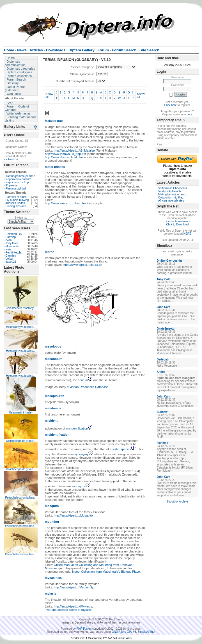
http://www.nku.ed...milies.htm (65, 203)
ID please (12, 185)
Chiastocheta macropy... (21, 308)
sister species (124, 449)
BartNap (11, 237)
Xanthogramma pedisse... (22, 176)
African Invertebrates (171, 201)
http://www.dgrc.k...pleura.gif (83, 265)
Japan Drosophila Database (89, 387)
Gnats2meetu (165, 329)
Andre (161, 372)
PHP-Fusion (84, 629)
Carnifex (11, 256)
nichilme (162, 443)
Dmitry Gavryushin (169, 261)
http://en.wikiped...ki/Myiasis (73, 606)
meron (50, 252)
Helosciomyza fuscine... (21, 327)
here (190, 114)
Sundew (162, 412)
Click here (170, 105)
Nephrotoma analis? (18, 179)
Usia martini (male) (21, 413)
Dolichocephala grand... (21, 441)
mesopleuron (55, 396)
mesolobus (53, 346)
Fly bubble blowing (17, 200)
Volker (10, 259)
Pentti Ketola (14, 253)
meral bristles (55, 167)
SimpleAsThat (146, 632)
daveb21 (11, 262)
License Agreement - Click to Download (178, 223)
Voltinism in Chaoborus (173, 188)
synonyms (81, 486)
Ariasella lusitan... (16, 203)
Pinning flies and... (17, 206)
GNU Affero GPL (122, 632)
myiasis (50, 593)
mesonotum (54, 359)
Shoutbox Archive (178, 502)
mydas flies (53, 578)
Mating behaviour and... (173, 194)
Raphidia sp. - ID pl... (19, 182)
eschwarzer (11, 159)
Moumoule (12, 246)
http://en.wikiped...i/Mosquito (73, 515)
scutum (85, 380)
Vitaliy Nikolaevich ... (171, 191)
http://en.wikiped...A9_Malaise (74, 150)
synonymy (84, 454)
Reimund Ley (14, 234)
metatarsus (53, 408)
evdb (9, 240)
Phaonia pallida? (16, 189)
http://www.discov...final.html (64, 157)
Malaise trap (54, 121)
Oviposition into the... (171, 197)
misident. (52, 421)
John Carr (163, 307)
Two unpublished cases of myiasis (68, 610)
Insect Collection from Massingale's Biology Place (106, 572)
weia (9, 249)
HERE (187, 234)
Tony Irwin (12, 243)
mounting (52, 522)
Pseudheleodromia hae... (21, 498)
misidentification (79, 428)
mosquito (52, 506)
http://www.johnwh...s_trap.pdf (66, 154)
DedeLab (162, 359)
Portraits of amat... (17, 197)
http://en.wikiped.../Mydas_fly (74, 587)
